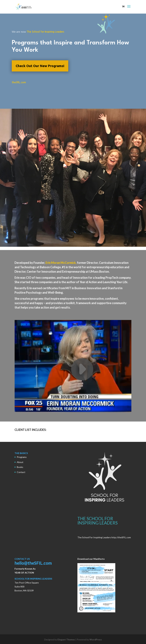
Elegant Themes (66, 639)
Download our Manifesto (91, 559)
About (20, 462)
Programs (22, 457)
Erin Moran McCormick (61, 263)
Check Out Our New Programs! (40, 66)
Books (20, 467)
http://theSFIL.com (121, 537)
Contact (21, 472)
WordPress (96, 639)
